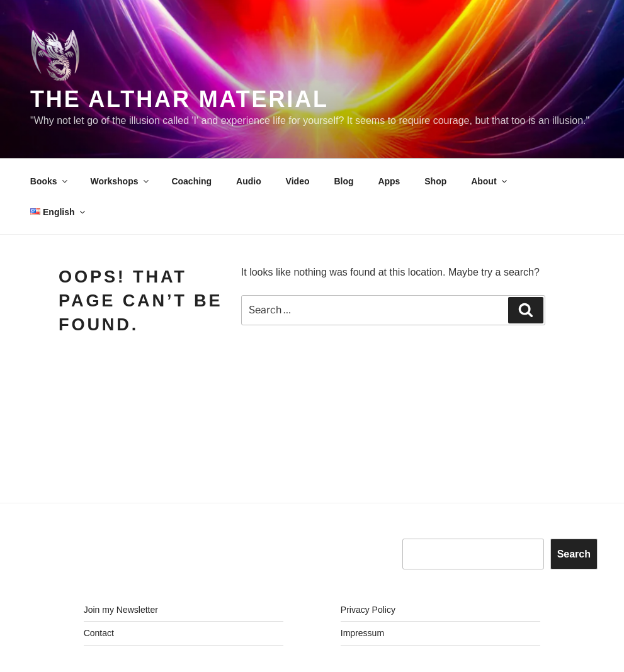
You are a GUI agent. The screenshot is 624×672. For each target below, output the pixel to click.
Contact (99, 633)
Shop (435, 181)
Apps (389, 181)
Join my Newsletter (121, 610)
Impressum (362, 633)
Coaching (191, 181)
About (490, 181)
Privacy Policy (368, 610)
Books (50, 181)
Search (574, 554)
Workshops (121, 181)
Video (298, 181)
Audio (249, 181)
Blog (343, 181)
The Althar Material (179, 99)
